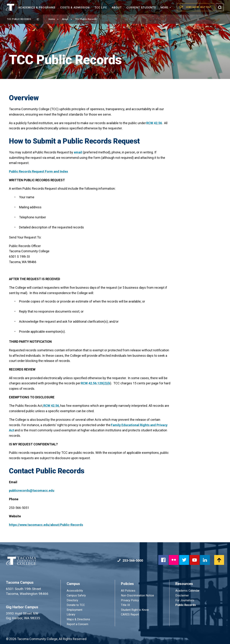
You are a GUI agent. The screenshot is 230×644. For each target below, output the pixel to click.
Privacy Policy (130, 600)
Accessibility (75, 591)
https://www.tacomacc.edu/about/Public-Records (46, 525)
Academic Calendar (187, 591)
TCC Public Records (23, 19)
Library (71, 614)
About (67, 19)
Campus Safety (76, 595)
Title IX (125, 605)
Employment (74, 610)
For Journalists (185, 600)
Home (54, 19)
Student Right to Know (135, 610)
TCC (101, 8)
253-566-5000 (130, 560)
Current (141, 8)
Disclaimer (182, 595)
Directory (72, 600)
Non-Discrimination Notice (137, 595)
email (78, 152)
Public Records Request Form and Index (38, 171)
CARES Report (130, 614)
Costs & (75, 8)
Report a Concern (77, 624)
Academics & (37, 8)
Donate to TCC (76, 605)
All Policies (128, 591)
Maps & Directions (78, 619)
